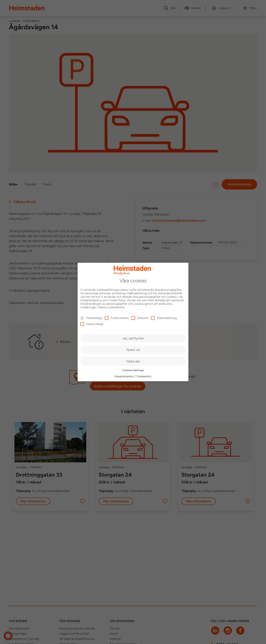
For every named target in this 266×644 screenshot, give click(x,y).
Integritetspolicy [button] (124, 376)
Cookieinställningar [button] (133, 370)
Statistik (140, 318)
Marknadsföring (164, 318)
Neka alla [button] (133, 361)
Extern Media (92, 324)
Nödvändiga (91, 318)
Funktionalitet (117, 318)
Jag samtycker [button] (133, 338)
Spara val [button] (133, 350)
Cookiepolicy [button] (144, 376)
